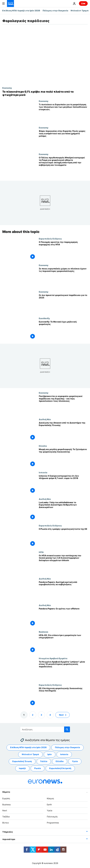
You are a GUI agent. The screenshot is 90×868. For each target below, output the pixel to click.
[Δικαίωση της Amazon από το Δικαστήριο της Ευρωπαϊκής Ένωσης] (63, 431)
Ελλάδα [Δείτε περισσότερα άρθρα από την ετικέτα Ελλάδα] (60, 761)
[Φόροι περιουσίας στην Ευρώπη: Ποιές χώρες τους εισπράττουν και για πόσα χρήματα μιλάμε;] (63, 140)
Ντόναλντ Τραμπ (80, 11)
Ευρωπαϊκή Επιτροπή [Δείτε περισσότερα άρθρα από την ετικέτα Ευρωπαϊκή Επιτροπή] (60, 768)
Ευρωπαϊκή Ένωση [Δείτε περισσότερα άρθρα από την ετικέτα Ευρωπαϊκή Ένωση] (22, 761)
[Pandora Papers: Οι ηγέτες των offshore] (63, 617)
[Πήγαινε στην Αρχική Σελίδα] (10, 3)
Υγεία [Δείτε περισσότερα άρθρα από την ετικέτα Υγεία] (75, 761)
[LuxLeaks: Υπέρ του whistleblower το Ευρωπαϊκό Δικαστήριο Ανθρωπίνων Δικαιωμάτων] (63, 511)
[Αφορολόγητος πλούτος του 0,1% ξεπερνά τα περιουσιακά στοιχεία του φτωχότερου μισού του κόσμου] (45, 93)
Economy (7, 88)
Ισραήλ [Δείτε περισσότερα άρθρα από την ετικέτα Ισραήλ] (22, 768)
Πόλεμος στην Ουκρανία (55, 11)
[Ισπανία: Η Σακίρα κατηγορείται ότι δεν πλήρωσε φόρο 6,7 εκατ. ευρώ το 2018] (63, 485)
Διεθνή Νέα (45, 419)
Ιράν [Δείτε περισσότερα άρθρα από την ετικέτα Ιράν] (50, 754)
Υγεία (50, 810)
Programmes (53, 823)
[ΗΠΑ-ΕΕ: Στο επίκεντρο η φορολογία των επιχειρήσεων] (63, 644)
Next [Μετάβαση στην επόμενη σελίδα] (61, 715)
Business (43, 632)
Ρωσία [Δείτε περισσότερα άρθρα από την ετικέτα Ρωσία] (38, 768)
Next (5, 810)
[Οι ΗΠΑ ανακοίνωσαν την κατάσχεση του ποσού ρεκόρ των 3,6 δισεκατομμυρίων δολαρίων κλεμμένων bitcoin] (63, 564)
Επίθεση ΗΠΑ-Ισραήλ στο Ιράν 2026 (21, 11)
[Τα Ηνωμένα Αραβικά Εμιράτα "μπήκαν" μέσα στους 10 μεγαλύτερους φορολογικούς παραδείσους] (63, 670)
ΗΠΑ (41, 552)
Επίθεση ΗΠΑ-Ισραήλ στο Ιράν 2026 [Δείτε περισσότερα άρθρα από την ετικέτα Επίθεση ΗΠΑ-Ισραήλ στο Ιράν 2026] (28, 747)
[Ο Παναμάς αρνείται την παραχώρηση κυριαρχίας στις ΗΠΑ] (63, 251)
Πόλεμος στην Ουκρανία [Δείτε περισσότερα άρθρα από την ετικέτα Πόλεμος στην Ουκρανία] (67, 747)
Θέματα (6, 792)
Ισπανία (43, 472)
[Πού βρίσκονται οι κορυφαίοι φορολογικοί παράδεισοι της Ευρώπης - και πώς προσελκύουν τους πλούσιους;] (63, 405)
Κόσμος (50, 798)
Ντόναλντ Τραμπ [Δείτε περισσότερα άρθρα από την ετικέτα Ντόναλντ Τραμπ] (30, 754)
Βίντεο (6, 823)
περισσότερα (9, 839)
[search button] (67, 729)
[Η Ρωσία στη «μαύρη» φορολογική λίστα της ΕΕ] (63, 538)
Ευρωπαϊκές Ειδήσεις (50, 239)
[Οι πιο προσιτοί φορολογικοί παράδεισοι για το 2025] (63, 304)
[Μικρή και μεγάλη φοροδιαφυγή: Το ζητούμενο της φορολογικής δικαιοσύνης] (63, 458)
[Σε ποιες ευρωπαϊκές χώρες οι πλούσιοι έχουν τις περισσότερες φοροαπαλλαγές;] (63, 277)
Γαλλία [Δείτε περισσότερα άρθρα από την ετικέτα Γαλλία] (44, 761)
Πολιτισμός (52, 817)
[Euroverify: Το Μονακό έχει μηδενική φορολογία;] (63, 330)
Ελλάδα (43, 446)
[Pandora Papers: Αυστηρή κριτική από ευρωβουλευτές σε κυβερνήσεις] (63, 591)
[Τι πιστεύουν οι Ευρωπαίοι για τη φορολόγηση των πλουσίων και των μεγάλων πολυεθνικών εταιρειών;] (63, 113)
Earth (49, 805)
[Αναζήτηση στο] (45, 729)
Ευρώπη (6, 798)
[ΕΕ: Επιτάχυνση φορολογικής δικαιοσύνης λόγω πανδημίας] (63, 697)
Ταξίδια (6, 817)
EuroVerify (44, 318)
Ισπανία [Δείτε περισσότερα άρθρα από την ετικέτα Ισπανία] (64, 754)
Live (83, 3)
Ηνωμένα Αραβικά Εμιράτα (53, 658)
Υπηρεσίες (8, 832)
